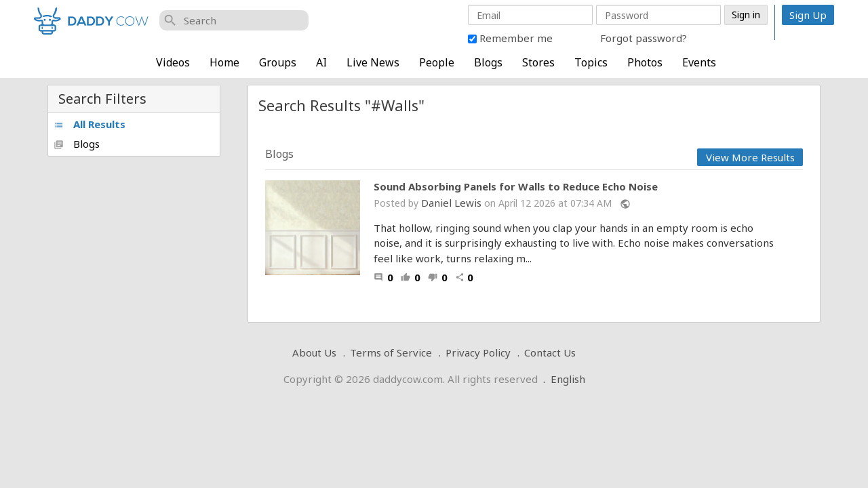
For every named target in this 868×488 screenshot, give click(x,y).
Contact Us (550, 352)
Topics (591, 62)
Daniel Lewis (451, 203)
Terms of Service (391, 352)
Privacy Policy (478, 352)
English (568, 379)
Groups (278, 62)
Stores (538, 62)
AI (321, 62)
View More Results (750, 157)
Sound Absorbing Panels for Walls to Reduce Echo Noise (516, 187)
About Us (314, 352)
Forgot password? (644, 38)
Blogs (488, 62)
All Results (90, 124)
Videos (173, 62)
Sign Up (808, 15)
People (437, 62)
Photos (645, 62)
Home (224, 62)
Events (699, 62)
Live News (373, 62)
